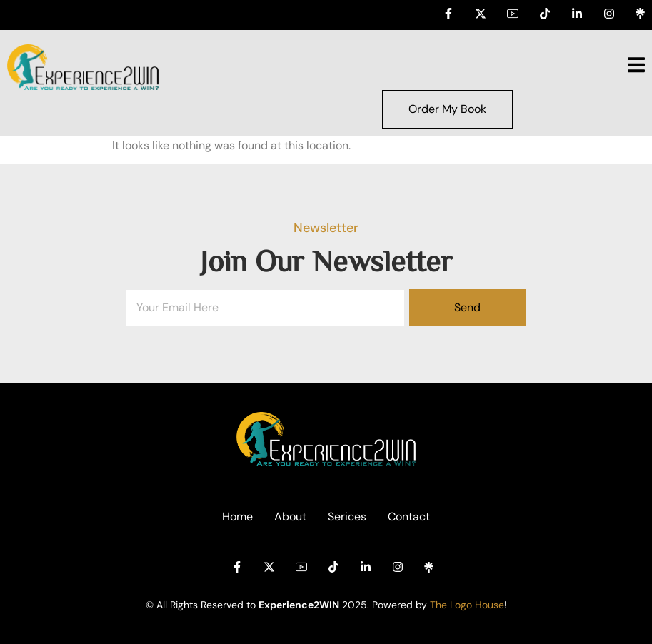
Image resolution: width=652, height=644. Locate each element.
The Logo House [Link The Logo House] (467, 605)
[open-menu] (636, 67)
